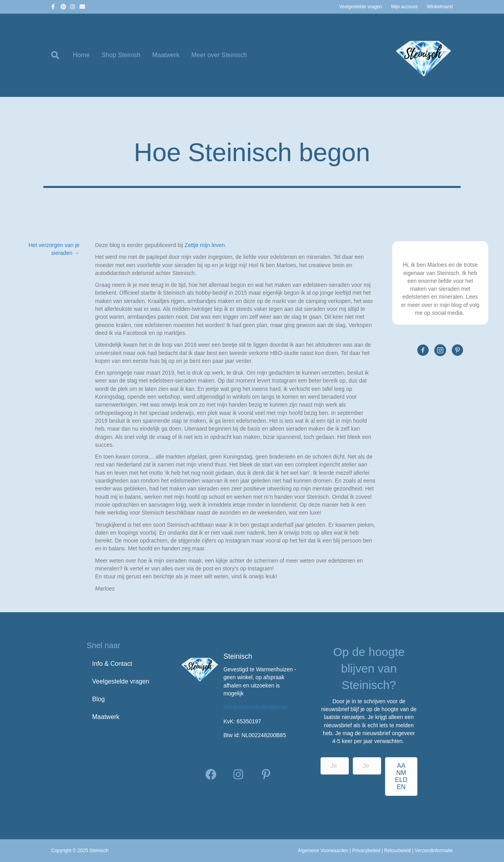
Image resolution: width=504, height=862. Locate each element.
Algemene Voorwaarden (323, 851)
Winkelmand (440, 7)
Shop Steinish (121, 55)
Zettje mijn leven (205, 245)
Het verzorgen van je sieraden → (54, 249)
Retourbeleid (397, 851)
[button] (211, 775)
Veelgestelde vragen (360, 7)
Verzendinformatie (434, 851)
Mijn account (404, 7)
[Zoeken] (59, 55)
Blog (98, 699)
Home (81, 55)
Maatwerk (166, 55)
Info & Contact (112, 664)
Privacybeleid (366, 851)
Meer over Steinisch (219, 55)
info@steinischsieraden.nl (255, 707)
